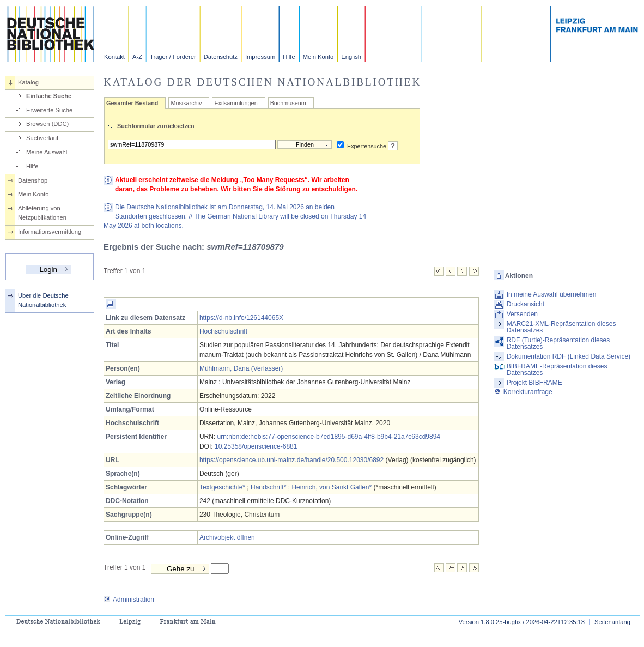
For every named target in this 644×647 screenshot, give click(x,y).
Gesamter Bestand (132, 103)
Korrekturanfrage (523, 392)
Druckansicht (525, 304)
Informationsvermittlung (50, 232)
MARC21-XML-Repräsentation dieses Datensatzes (561, 327)
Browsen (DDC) (47, 124)
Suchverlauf (42, 138)
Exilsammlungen (236, 103)
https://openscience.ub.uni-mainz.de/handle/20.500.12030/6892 (291, 460)
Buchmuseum (288, 103)
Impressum (260, 57)
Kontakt (114, 57)
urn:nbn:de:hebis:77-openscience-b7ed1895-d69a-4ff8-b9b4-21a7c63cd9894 (329, 437)
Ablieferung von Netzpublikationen (42, 213)
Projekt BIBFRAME (534, 383)
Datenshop (33, 180)
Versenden (522, 314)
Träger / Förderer (173, 57)
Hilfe (289, 57)
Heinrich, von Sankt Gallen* (332, 487)
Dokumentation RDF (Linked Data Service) (569, 356)
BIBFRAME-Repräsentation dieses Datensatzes (557, 370)
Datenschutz (221, 57)
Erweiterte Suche (49, 110)
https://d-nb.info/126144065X (241, 318)
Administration (129, 600)
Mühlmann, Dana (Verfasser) (241, 368)
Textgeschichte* (222, 487)
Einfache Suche (49, 96)
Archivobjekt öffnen (227, 537)
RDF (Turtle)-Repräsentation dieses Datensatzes (558, 343)
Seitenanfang (612, 622)
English (351, 57)
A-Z (137, 57)
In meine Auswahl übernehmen (552, 294)
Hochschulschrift (223, 331)
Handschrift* (268, 487)
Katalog (28, 82)
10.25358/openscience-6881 (256, 446)
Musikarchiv (186, 103)
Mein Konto (318, 57)
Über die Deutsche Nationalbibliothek (43, 300)
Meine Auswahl (47, 152)
